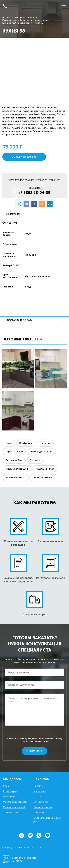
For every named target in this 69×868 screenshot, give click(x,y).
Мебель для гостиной (15, 802)
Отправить (34, 751)
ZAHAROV (17, 861)
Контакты (39, 813)
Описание (13, 214)
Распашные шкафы (15, 477)
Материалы (40, 791)
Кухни (9, 443)
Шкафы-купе (26, 443)
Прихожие (45, 443)
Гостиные (35, 460)
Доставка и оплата (19, 320)
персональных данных (38, 741)
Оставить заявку (24, 157)
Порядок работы (43, 807)
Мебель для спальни (41, 452)
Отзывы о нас (41, 802)
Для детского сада (42, 477)
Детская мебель (14, 460)
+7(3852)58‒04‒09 (34, 192)
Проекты (38, 786)
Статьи (37, 797)
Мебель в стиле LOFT (17, 469)
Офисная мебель (15, 452)
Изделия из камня (45, 469)
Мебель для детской (14, 807)
